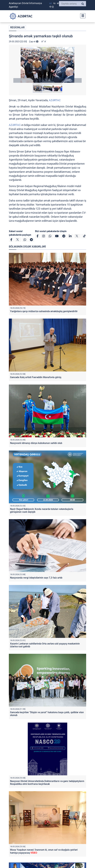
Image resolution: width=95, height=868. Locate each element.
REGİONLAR (17, 27)
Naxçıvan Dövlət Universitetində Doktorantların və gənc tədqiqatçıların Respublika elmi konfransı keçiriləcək (47, 783)
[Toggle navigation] (82, 15)
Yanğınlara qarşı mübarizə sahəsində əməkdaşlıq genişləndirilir (44, 311)
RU (54, 3)
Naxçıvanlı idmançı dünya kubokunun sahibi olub (36, 443)
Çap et (34, 42)
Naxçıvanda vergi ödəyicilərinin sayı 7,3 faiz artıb (36, 578)
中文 (52, 7)
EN (58, 3)
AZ (51, 3)
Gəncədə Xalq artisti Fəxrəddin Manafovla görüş (36, 377)
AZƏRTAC (55, 100)
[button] (48, 65)
